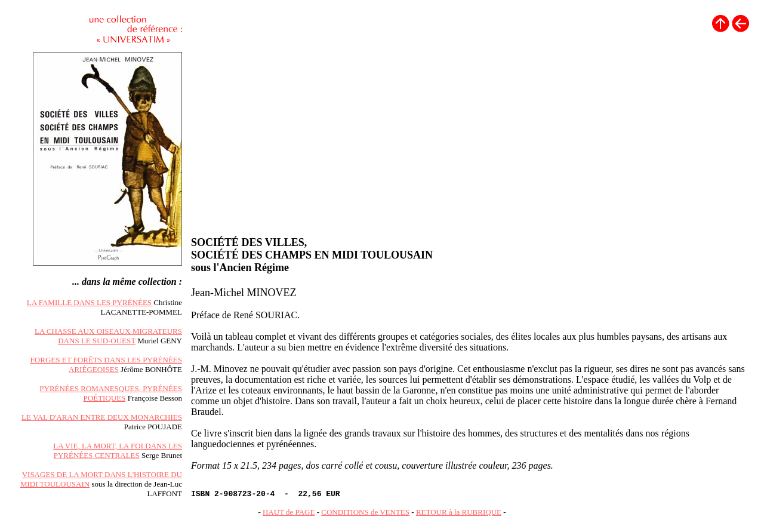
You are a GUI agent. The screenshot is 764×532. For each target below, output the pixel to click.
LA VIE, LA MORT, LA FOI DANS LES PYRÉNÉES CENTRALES (118, 450)
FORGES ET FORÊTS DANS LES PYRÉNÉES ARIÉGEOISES (106, 365)
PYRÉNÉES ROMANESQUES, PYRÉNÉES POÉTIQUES (111, 393)
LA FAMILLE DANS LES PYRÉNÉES (89, 302)
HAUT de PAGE (289, 512)
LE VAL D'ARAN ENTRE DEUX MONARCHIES (102, 417)
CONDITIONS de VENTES (365, 512)
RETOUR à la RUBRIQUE (459, 512)
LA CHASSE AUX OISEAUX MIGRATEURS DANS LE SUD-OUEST (108, 336)
